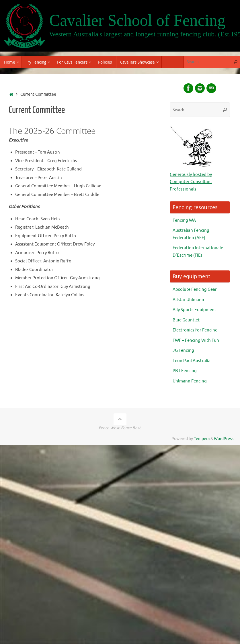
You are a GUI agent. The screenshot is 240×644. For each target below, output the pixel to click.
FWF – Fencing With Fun (196, 340)
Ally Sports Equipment (194, 310)
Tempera (202, 439)
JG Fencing (183, 351)
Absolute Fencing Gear (195, 289)
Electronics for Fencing (195, 330)
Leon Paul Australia (192, 361)
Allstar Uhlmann (188, 300)
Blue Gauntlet (186, 320)
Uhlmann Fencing (190, 381)
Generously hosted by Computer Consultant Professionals (191, 182)
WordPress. (224, 439)
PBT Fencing (185, 371)
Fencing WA (184, 220)
